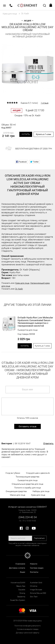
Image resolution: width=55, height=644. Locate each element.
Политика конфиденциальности (27, 626)
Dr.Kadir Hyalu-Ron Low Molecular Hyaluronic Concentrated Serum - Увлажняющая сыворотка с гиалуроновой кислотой (35, 322)
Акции (23, 572)
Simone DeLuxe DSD (38, 593)
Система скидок (37, 568)
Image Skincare (36, 590)
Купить (26, 134)
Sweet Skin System (18, 600)
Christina (34, 586)
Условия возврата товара (28, 629)
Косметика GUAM (18, 583)
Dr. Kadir (19, 289)
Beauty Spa (21, 586)
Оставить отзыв (27, 426)
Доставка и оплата (17, 568)
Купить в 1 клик (44, 134)
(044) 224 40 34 (28, 517)
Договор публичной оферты (28, 633)
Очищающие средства (16, 491)
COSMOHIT (28, 5)
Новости (34, 564)
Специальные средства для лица (27, 484)
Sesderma (21, 597)
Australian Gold (36, 583)
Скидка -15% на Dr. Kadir (27, 115)
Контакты (34, 572)
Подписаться (39, 538)
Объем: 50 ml (9, 126)
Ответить (48, 444)
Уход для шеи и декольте (38, 473)
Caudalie (22, 590)
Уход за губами (13, 473)
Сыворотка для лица (28, 330)
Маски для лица (18, 495)
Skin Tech (34, 597)
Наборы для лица (41, 491)
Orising (22, 593)
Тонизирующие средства (27, 477)
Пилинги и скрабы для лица (27, 488)
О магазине (20, 564)
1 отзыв (45, 103)
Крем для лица (22, 283)
